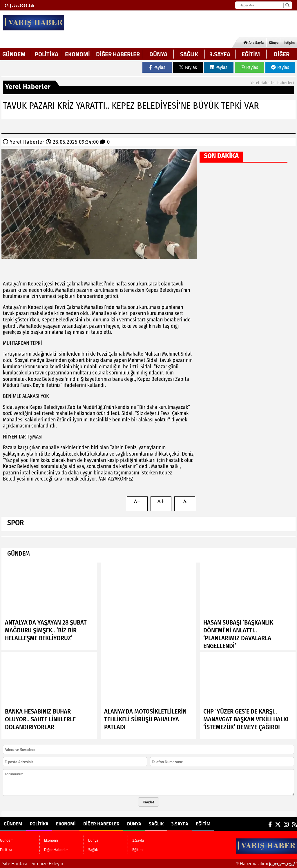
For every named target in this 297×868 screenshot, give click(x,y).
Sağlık (189, 54)
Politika (47, 54)
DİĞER (282, 54)
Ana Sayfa (254, 42)
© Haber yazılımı (266, 863)
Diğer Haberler (118, 54)
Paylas (157, 67)
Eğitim (251, 54)
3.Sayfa (220, 54)
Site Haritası (15, 863)
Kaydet (148, 802)
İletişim (289, 42)
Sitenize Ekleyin (47, 863)
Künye (274, 42)
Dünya (158, 54)
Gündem (14, 54)
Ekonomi (77, 54)
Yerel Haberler (27, 142)
